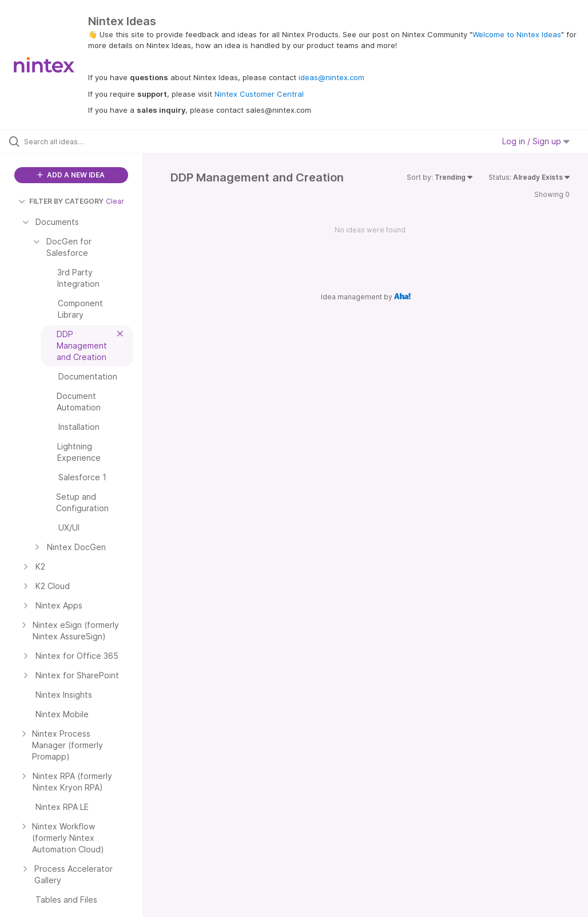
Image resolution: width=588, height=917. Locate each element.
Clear (115, 201)
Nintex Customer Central (259, 94)
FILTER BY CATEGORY (61, 201)
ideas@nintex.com (331, 77)
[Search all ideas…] (77, 141)
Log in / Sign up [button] (536, 141)
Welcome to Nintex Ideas (517, 34)
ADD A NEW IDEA (71, 175)
